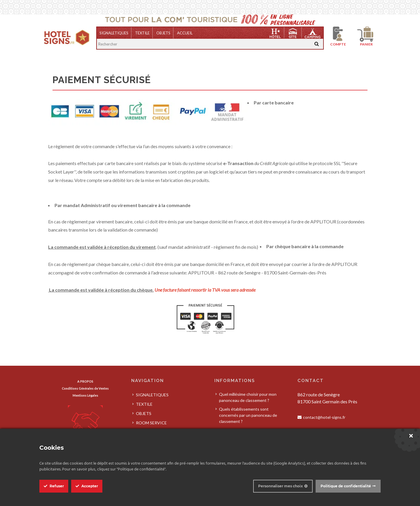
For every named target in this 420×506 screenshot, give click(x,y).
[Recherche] (317, 44)
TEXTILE (142, 33)
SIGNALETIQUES (114, 33)
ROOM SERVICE (151, 423)
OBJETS (163, 33)
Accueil (185, 33)
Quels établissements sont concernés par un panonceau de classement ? (248, 415)
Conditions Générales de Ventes (85, 388)
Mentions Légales (85, 395)
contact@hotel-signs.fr (324, 417)
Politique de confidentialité (346, 486)
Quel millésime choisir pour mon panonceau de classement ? (248, 397)
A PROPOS (85, 381)
